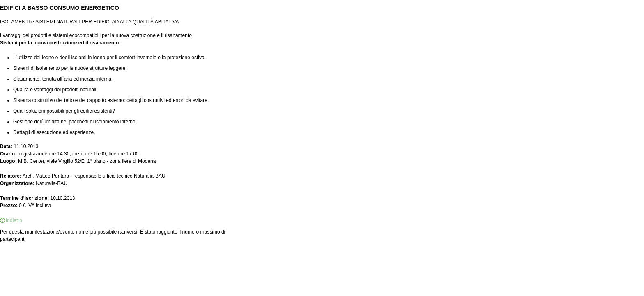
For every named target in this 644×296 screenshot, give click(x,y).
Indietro (14, 220)
